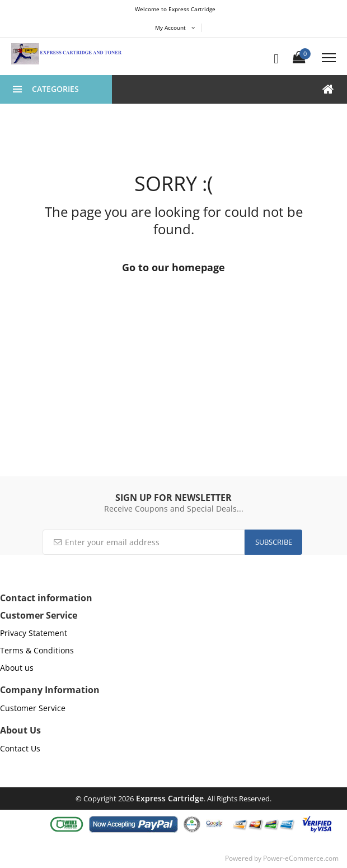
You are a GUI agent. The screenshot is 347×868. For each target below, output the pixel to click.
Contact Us (20, 748)
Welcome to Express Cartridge (175, 9)
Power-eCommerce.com (301, 858)
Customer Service (33, 708)
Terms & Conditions (37, 650)
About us (17, 668)
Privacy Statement (34, 633)
